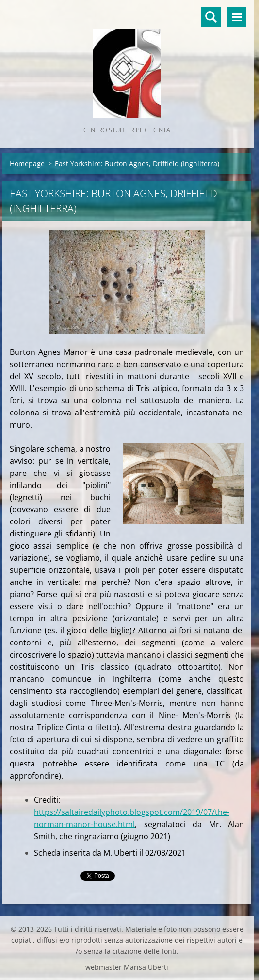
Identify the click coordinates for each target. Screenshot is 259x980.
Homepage (27, 163)
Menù (237, 17)
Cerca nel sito (211, 17)
